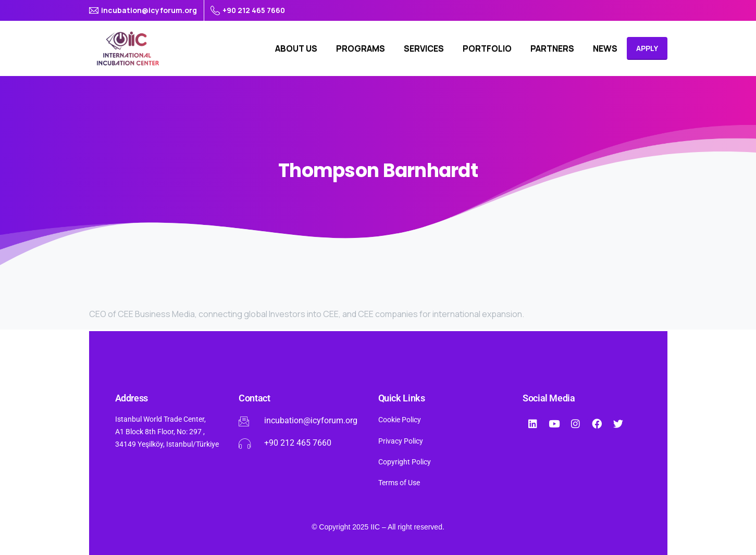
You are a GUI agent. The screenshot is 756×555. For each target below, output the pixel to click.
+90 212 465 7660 (248, 10)
